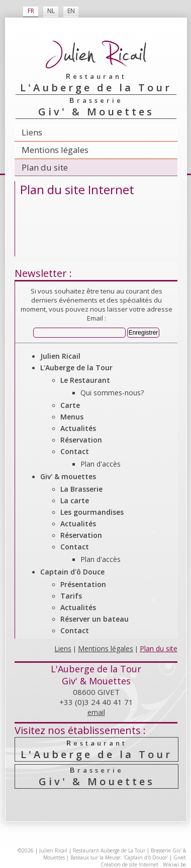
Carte (70, 405)
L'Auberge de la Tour (76, 368)
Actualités (78, 428)
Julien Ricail (60, 356)
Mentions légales (55, 150)
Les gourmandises (92, 512)
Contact (75, 451)
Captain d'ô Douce (72, 572)
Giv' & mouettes (68, 476)
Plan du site (45, 167)
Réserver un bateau (94, 619)
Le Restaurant (85, 380)
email (96, 712)
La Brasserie (81, 489)
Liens (32, 132)
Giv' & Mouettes (97, 776)
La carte (75, 500)
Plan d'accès (101, 464)
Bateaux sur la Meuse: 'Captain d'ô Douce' (119, 857)
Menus (72, 417)
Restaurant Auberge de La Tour (109, 850)
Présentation (83, 584)
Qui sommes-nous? (112, 393)
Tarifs (71, 596)
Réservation (81, 440)
